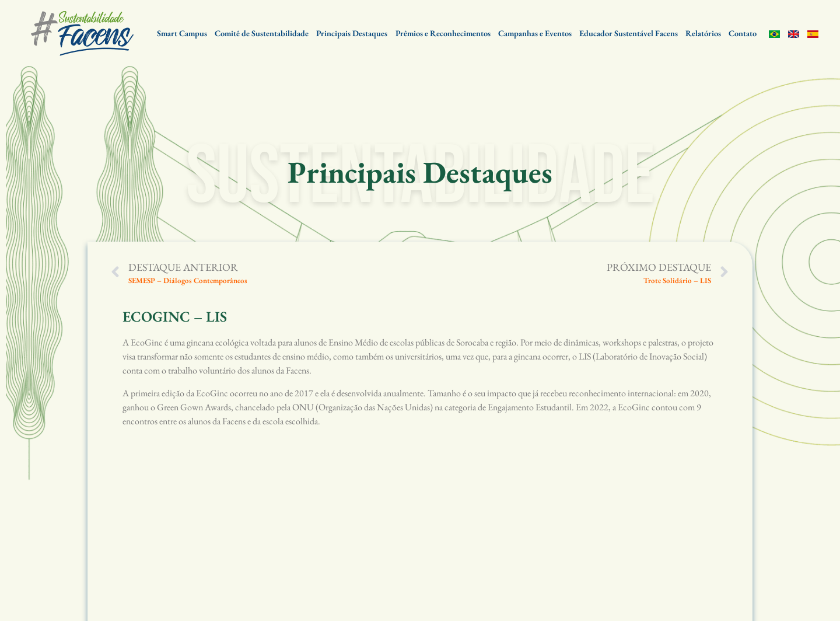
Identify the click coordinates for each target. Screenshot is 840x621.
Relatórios (703, 33)
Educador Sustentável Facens (629, 33)
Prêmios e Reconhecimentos (443, 33)
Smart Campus (182, 33)
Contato (743, 33)
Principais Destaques (352, 33)
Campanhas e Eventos (535, 33)
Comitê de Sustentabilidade (262, 33)
